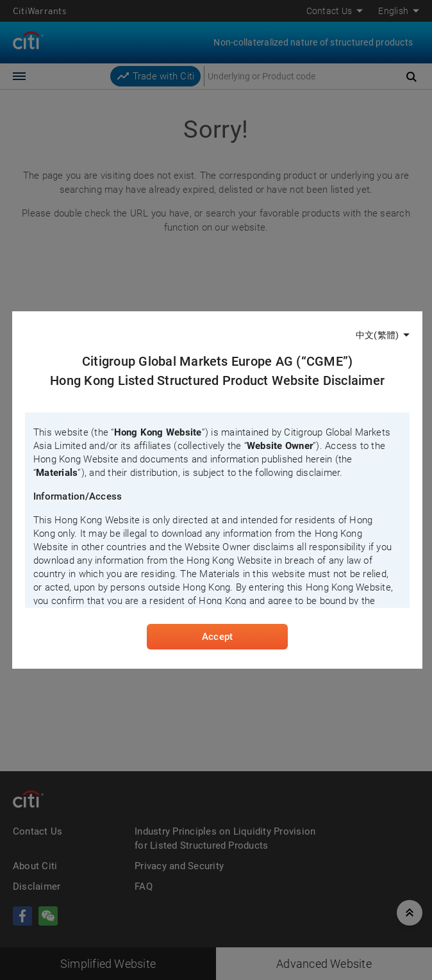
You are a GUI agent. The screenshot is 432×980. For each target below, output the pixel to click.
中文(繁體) (377, 335)
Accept (217, 637)
